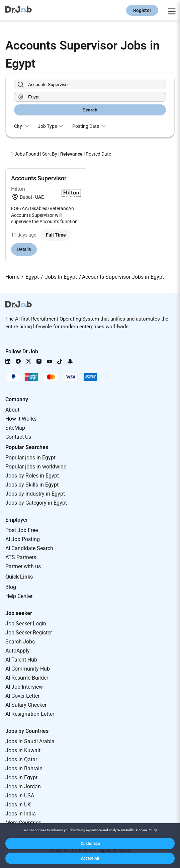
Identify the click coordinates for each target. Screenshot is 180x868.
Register (142, 10)
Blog (11, 587)
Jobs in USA (20, 796)
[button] (90, 844)
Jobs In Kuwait (23, 750)
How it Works (21, 419)
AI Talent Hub (21, 660)
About (12, 410)
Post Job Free (22, 530)
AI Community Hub (28, 669)
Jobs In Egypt (21, 777)
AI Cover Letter (22, 696)
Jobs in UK (18, 805)
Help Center (19, 596)
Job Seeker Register (29, 633)
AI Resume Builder (27, 678)
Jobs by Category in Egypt (36, 503)
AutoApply (18, 651)
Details (24, 249)
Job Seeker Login (26, 624)
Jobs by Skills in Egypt (32, 485)
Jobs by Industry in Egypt (35, 494)
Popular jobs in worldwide (36, 467)
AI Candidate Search (29, 548)
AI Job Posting (23, 539)
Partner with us (23, 566)
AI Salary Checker (26, 705)
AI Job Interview (24, 687)
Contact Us (18, 437)
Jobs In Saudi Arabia (30, 741)
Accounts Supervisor (39, 178)
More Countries (23, 823)
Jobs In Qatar (21, 759)
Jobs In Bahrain (24, 768)
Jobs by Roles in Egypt (32, 476)
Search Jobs (20, 642)
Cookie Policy (147, 830)
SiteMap (15, 428)
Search (90, 110)
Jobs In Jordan (23, 787)
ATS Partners (21, 557)
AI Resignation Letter (30, 714)
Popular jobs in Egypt (30, 458)
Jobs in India (21, 814)
